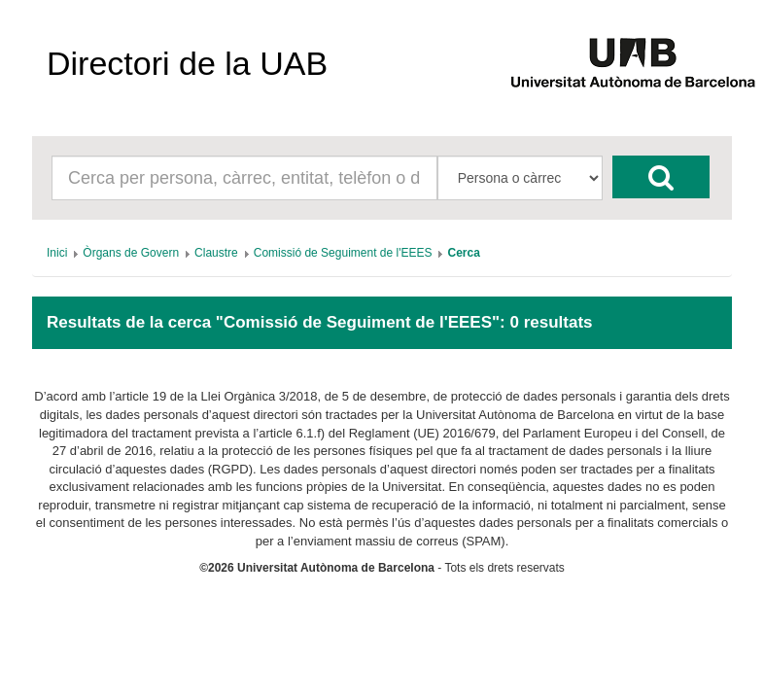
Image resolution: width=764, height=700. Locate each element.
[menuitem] (57, 253)
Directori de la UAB (187, 63)
